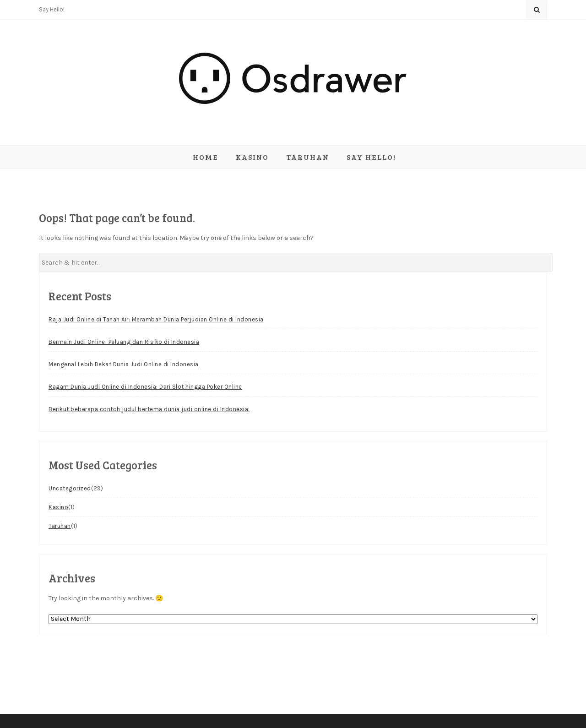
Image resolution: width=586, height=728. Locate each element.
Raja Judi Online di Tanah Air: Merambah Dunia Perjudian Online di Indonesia (156, 319)
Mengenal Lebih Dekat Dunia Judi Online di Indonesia (124, 364)
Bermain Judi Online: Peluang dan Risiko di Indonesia (124, 342)
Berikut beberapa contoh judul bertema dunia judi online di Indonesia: (149, 409)
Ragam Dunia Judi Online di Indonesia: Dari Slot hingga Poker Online (145, 387)
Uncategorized (70, 488)
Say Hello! (52, 9)
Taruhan (308, 157)
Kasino (252, 157)
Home (206, 157)
